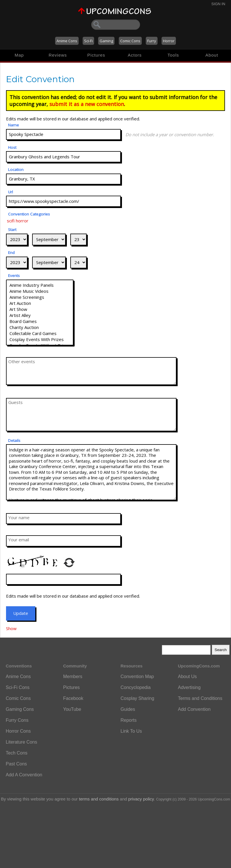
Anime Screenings (40, 297)
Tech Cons (17, 753)
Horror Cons (18, 731)
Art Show (40, 309)
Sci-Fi (88, 41)
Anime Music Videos (40, 291)
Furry (152, 41)
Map (19, 55)
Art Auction (40, 303)
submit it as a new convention (87, 104)
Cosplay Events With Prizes (40, 339)
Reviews (58, 55)
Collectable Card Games (40, 333)
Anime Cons (67, 41)
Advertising (189, 687)
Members (73, 676)
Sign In (218, 4)
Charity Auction (40, 327)
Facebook (73, 698)
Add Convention (194, 709)
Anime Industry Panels (40, 285)
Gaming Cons (20, 709)
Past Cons (16, 764)
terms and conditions (99, 799)
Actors (135, 55)
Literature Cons (21, 742)
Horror (169, 41)
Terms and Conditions (200, 698)
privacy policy (141, 799)
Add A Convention (24, 775)
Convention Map (137, 676)
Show (11, 628)
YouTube (72, 709)
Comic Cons (130, 41)
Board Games (40, 321)
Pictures (96, 55)
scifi (11, 221)
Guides (128, 709)
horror (22, 221)
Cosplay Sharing (137, 698)
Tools (173, 55)
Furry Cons (17, 720)
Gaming (106, 41)
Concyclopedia (136, 687)
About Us (187, 676)
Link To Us (131, 731)
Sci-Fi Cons (18, 687)
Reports (129, 720)
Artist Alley (40, 315)
